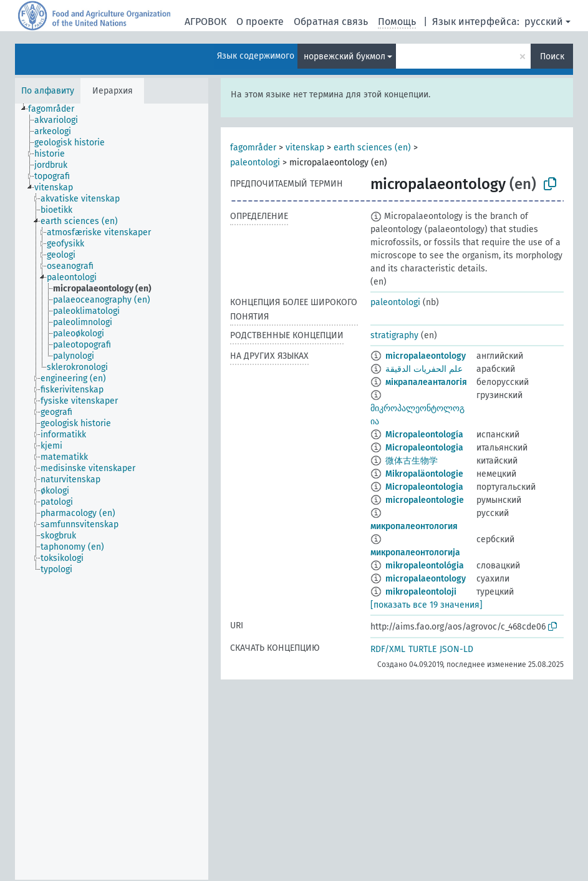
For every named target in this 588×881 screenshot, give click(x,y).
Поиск (552, 56)
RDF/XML (388, 649)
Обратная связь (331, 22)
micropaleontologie (425, 500)
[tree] (112, 492)
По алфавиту (48, 91)
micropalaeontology (426, 356)
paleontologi (255, 163)
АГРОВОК (205, 22)
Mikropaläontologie (424, 474)
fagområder (253, 148)
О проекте (260, 22)
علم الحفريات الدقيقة (424, 369)
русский (544, 22)
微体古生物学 (412, 461)
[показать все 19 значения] (427, 605)
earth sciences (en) (372, 148)
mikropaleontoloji (421, 592)
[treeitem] (56, 109)
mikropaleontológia (425, 566)
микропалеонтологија (415, 552)
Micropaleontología (424, 435)
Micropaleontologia (424, 448)
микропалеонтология (414, 526)
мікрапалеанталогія (426, 382)
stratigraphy (394, 335)
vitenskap (305, 148)
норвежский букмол (345, 56)
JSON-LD (456, 649)
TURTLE (422, 649)
